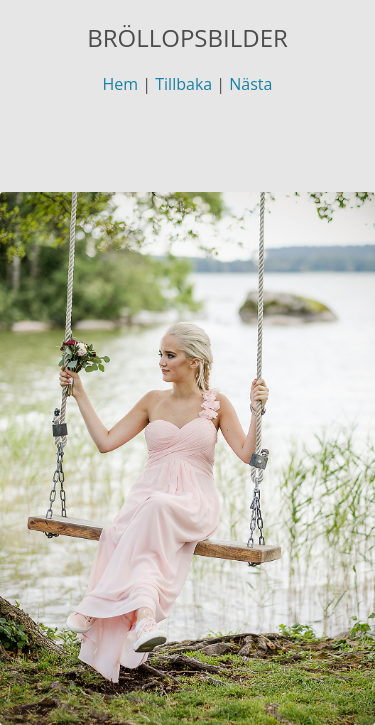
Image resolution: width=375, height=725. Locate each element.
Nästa (250, 84)
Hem (121, 84)
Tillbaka (183, 84)
